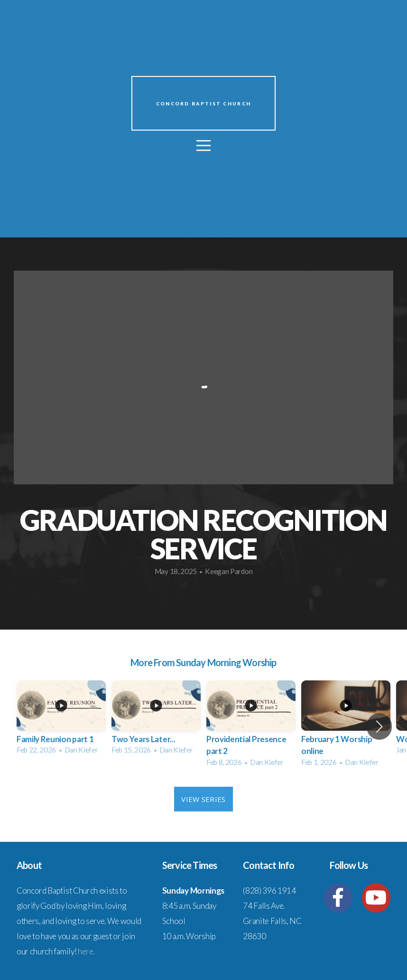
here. (86, 951)
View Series (203, 799)
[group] (61, 720)
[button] (379, 726)
